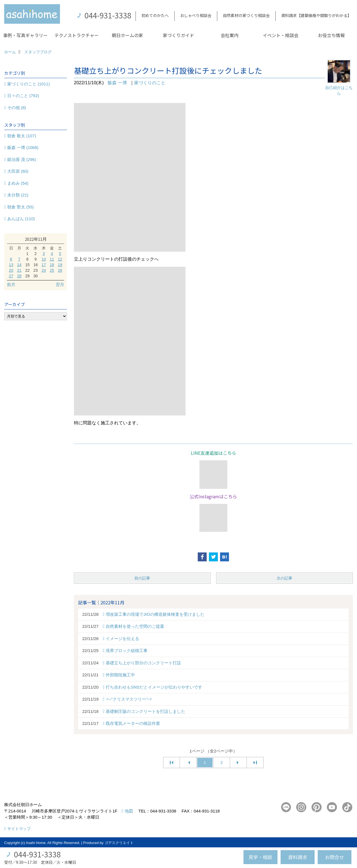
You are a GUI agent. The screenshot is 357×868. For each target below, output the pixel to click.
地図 (129, 811)
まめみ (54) (18, 183)
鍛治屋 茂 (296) (22, 159)
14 (19, 265)
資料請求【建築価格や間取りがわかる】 (316, 15)
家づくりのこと (150, 83)
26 (60, 270)
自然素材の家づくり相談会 (246, 15)
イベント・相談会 (281, 35)
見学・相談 (260, 857)
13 (11, 265)
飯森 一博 (117, 83)
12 (60, 259)
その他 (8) (17, 108)
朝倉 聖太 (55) (20, 207)
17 (44, 265)
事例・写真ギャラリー (25, 35)
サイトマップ (19, 829)
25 (52, 270)
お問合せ (334, 857)
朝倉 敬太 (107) (22, 136)
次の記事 (284, 578)
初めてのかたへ (155, 15)
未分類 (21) (18, 195)
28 (19, 276)
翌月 (60, 284)
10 (44, 259)
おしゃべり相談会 (196, 15)
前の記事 (142, 578)
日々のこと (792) (23, 96)
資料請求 (298, 857)
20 (11, 270)
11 (52, 259)
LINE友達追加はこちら (214, 453)
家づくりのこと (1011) (29, 84)
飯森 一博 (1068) (23, 147)
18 (52, 265)
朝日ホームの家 (127, 35)
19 (60, 265)
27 (11, 276)
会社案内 (230, 35)
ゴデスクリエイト (119, 843)
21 (19, 270)
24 (44, 270)
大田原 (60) (18, 171)
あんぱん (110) (21, 219)
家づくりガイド (178, 35)
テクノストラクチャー (77, 35)
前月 (11, 284)
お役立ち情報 (331, 35)
